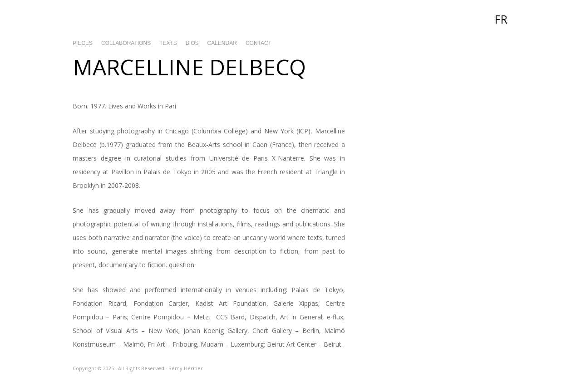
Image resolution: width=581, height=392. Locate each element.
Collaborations (126, 43)
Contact (258, 43)
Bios (192, 43)
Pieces (83, 43)
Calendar (222, 43)
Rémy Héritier (290, 18)
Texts (168, 43)
